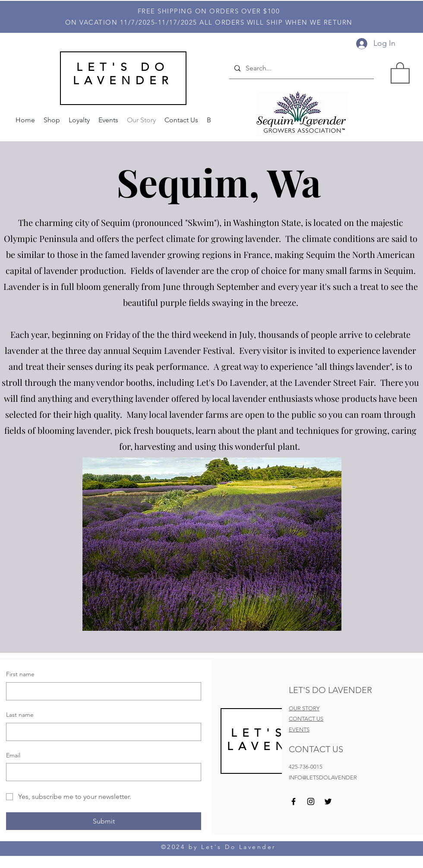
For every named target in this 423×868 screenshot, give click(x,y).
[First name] (101, 691)
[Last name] (101, 732)
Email (13, 755)
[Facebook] (294, 801)
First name (20, 674)
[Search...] (301, 68)
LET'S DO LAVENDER (123, 74)
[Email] (101, 772)
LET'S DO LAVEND (276, 740)
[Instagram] (311, 801)
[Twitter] (328, 801)
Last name (20, 715)
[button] (400, 72)
